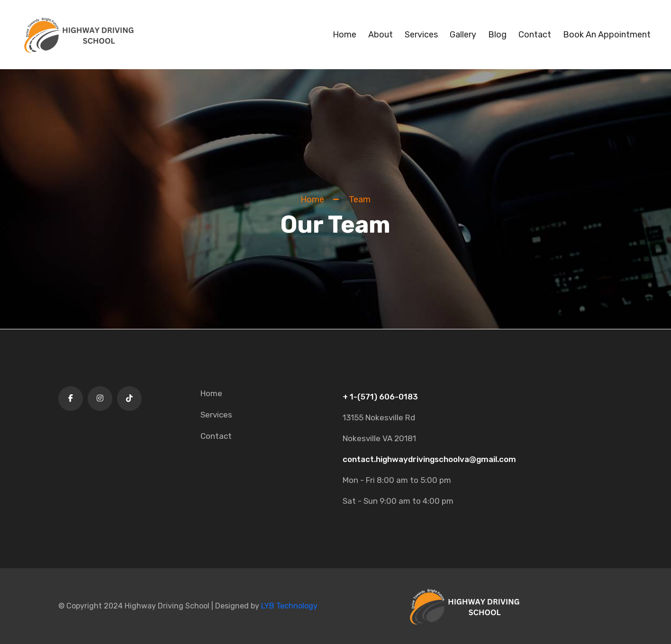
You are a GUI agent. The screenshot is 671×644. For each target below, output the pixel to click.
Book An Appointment (607, 35)
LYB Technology (289, 606)
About (381, 35)
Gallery (463, 35)
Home (345, 35)
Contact (535, 35)
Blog (497, 35)
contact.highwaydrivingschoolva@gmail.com (429, 459)
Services (421, 35)
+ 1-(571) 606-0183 (380, 397)
